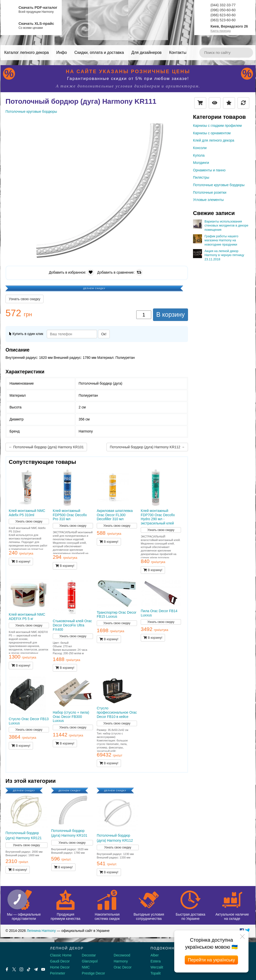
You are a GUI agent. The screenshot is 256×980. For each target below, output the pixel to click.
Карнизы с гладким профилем (217, 126)
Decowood (122, 955)
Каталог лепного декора (26, 52)
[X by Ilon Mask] (14, 969)
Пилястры (201, 177)
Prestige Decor (93, 973)
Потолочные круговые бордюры (219, 185)
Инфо (61, 52)
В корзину (170, 314)
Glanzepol (90, 961)
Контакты (178, 52)
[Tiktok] (29, 969)
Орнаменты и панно (209, 170)
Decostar (89, 955)
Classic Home (61, 955)
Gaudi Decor (60, 961)
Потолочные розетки (210, 192)
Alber (155, 955)
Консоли (200, 148)
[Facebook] (7, 969)
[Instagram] (21, 969)
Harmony (121, 961)
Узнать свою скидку (24, 299)
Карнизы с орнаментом (212, 133)
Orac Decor (123, 967)
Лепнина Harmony (41, 931)
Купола (199, 155)
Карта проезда (221, 31)
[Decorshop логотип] (20, 954)
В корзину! (21, 562)
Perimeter (58, 973)
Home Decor (60, 967)
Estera (155, 961)
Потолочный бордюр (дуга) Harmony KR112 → (147, 447)
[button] (183, 124)
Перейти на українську (211, 960)
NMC (86, 967)
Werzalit (157, 967)
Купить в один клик (26, 334)
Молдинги (201, 163)
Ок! (104, 334)
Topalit (155, 973)
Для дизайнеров (147, 52)
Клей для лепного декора (214, 140)
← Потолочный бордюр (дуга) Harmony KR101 (46, 447)
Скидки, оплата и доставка (99, 52)
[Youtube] (43, 969)
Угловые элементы (208, 200)
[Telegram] (36, 969)
